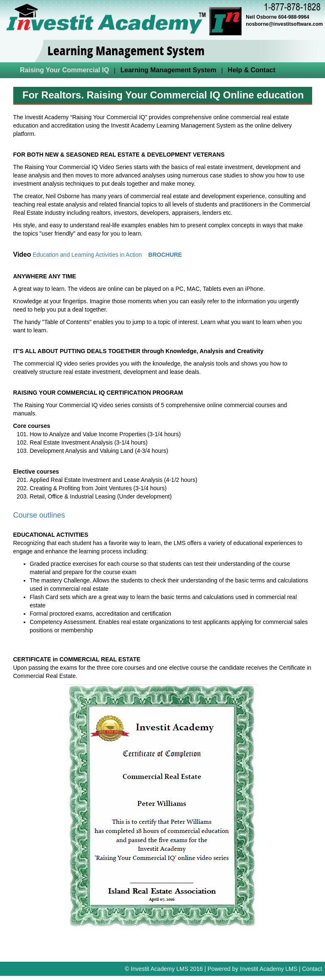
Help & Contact (252, 70)
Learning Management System (168, 70)
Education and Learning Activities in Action (87, 255)
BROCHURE (165, 255)
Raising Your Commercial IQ (65, 70)
